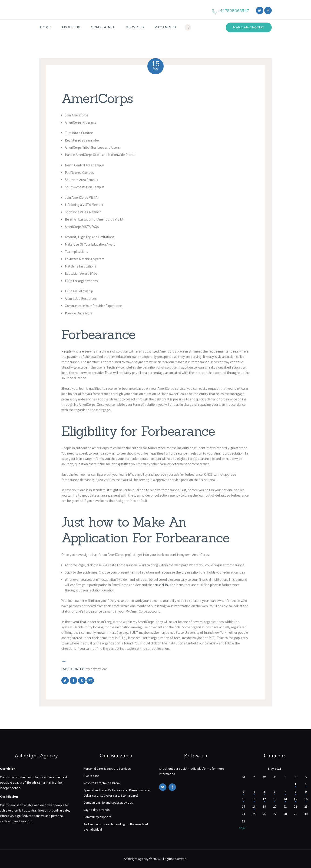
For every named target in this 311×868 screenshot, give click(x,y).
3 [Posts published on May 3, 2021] (244, 792)
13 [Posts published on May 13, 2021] (275, 799)
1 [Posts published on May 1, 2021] (296, 784)
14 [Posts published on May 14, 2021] (285, 799)
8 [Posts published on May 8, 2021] (296, 792)
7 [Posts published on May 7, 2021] (285, 792)
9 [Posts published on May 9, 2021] (306, 792)
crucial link (162, 585)
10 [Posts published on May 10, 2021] (244, 799)
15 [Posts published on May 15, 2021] (295, 799)
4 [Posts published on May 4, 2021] (254, 792)
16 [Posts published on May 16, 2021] (306, 799)
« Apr (242, 828)
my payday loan (97, 669)
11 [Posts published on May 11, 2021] (254, 799)
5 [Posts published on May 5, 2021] (264, 792)
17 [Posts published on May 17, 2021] (244, 806)
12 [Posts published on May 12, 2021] (264, 799)
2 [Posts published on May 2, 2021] (306, 784)
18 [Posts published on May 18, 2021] (254, 806)
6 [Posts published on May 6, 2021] (275, 792)
